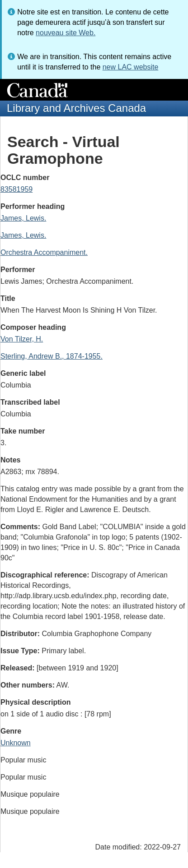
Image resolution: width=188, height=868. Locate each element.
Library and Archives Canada (76, 108)
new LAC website (131, 67)
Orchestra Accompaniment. (44, 252)
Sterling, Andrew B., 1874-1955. (52, 356)
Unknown (16, 743)
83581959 (16, 189)
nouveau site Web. (66, 33)
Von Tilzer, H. (22, 339)
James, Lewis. (23, 218)
